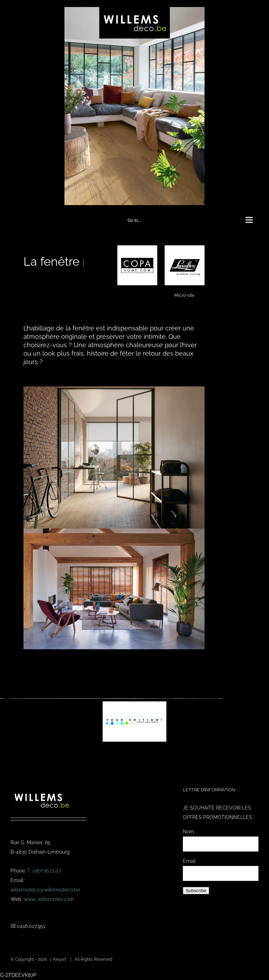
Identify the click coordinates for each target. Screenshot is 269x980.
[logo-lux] (185, 248)
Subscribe (196, 891)
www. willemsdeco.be (49, 899)
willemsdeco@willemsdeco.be (45, 890)
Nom (188, 832)
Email (189, 861)
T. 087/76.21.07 (44, 871)
